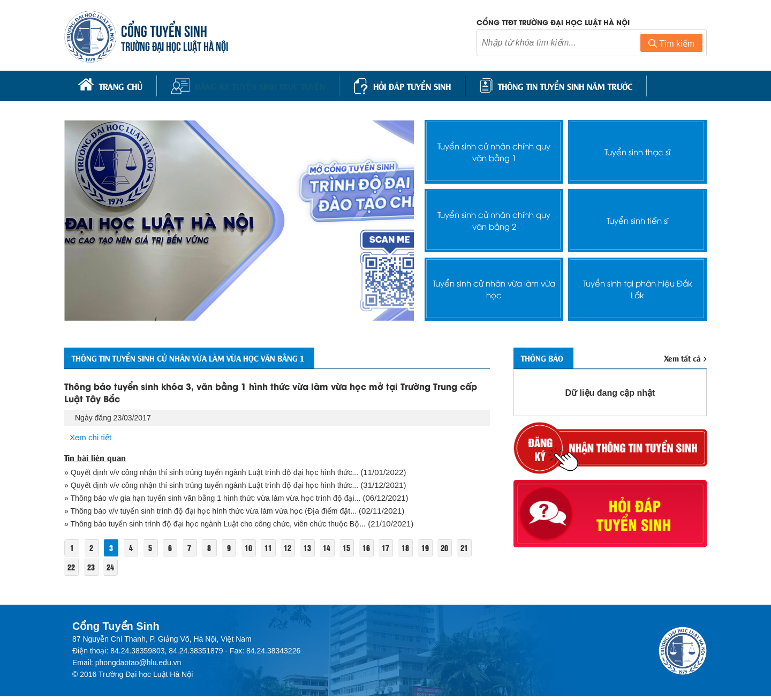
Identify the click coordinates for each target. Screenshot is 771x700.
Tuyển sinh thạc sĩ (638, 150)
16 (381, 551)
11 (278, 551)
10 (258, 551)
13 (319, 551)
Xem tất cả (684, 357)
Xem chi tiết (92, 437)
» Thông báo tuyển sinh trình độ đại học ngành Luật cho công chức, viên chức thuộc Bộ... (224, 527)
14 (340, 551)
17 (402, 551)
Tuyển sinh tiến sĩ (637, 218)
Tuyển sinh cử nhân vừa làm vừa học (494, 287)
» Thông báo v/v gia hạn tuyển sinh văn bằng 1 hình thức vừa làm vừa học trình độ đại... (222, 500)
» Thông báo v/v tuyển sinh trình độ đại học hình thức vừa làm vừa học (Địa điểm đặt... (219, 513)
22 (92, 570)
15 (360, 551)
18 (422, 551)
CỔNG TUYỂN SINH (166, 31)
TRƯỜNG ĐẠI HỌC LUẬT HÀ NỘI (177, 46)
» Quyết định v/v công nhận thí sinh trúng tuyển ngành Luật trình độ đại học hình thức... (220, 473)
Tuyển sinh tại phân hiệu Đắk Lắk (637, 287)
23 (113, 570)
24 (133, 570)
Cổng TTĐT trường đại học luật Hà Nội (553, 23)
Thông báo (547, 357)
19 (443, 551)
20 (464, 551)
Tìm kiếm (671, 45)
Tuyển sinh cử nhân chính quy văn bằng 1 (494, 149)
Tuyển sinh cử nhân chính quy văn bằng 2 (494, 218)
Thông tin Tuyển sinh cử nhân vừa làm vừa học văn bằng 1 (212, 357)
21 (72, 570)
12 (299, 551)
